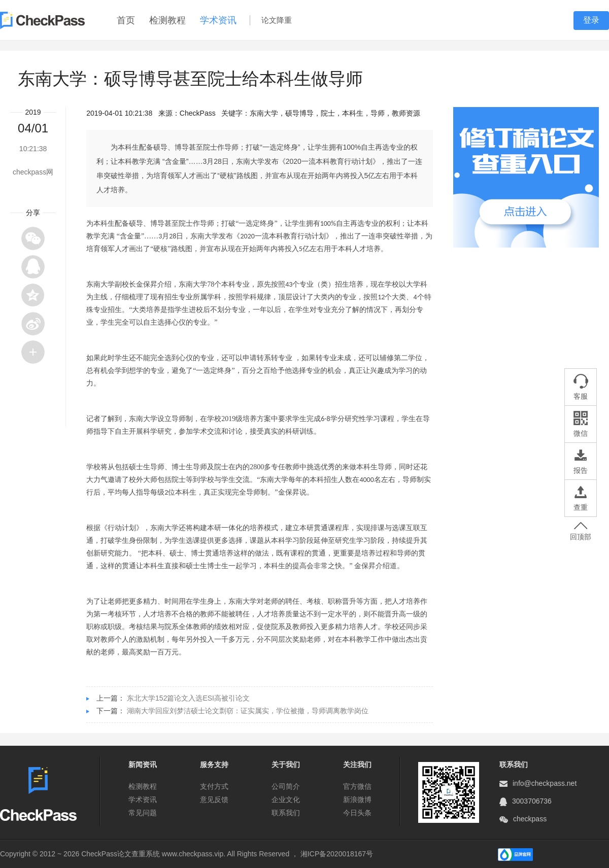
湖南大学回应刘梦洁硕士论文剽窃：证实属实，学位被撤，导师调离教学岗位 (248, 711)
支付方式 (214, 786)
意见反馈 (214, 800)
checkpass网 (33, 172)
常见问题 (143, 813)
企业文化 (286, 800)
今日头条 (357, 813)
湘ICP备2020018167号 (337, 854)
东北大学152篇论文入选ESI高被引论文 (188, 698)
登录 (591, 20)
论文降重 (277, 20)
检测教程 (167, 20)
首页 (126, 20)
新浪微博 (357, 800)
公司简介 (286, 786)
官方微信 (357, 786)
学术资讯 (218, 20)
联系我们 (286, 813)
